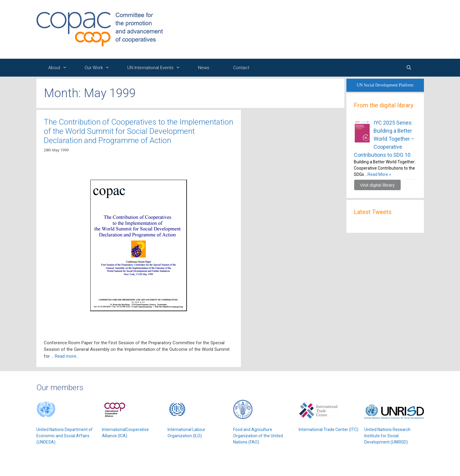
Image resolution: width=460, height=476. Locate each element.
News (204, 68)
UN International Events (157, 68)
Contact (241, 68)
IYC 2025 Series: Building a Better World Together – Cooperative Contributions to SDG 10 (384, 139)
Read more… (67, 356)
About (61, 68)
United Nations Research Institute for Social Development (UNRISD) (387, 436)
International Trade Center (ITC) (329, 430)
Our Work (100, 68)
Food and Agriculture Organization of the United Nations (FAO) (258, 436)
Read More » (379, 174)
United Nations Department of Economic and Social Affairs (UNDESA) (65, 436)
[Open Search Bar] (409, 68)
